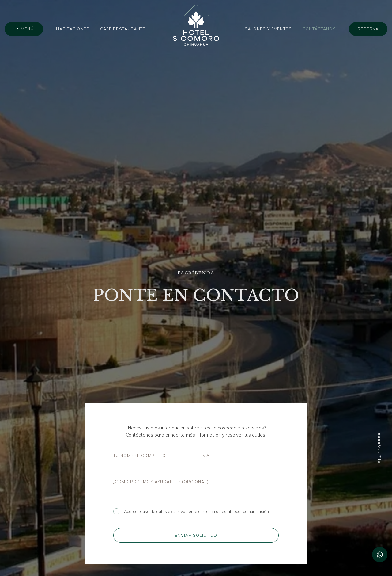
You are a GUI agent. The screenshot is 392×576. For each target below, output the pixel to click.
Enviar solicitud (196, 535)
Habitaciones (73, 29)
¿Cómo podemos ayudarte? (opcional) (161, 482)
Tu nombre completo (139, 456)
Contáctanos (319, 29)
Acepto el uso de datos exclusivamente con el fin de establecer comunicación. (192, 511)
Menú (27, 29)
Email (207, 456)
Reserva (368, 29)
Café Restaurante (123, 29)
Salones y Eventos (268, 29)
